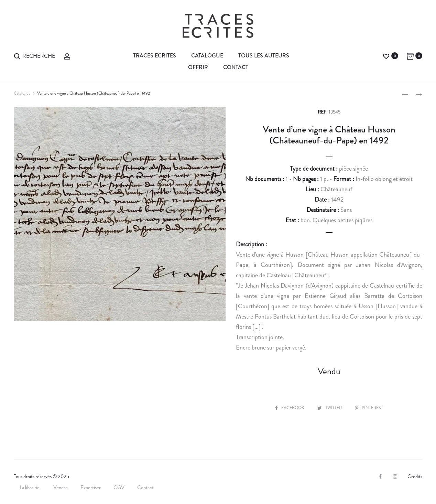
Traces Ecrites (155, 56)
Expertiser (91, 487)
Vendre (61, 487)
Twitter (330, 408)
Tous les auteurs (264, 56)
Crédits (415, 476)
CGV (119, 487)
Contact (236, 67)
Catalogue (207, 56)
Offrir (198, 67)
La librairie (30, 487)
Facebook (289, 408)
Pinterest (370, 408)
